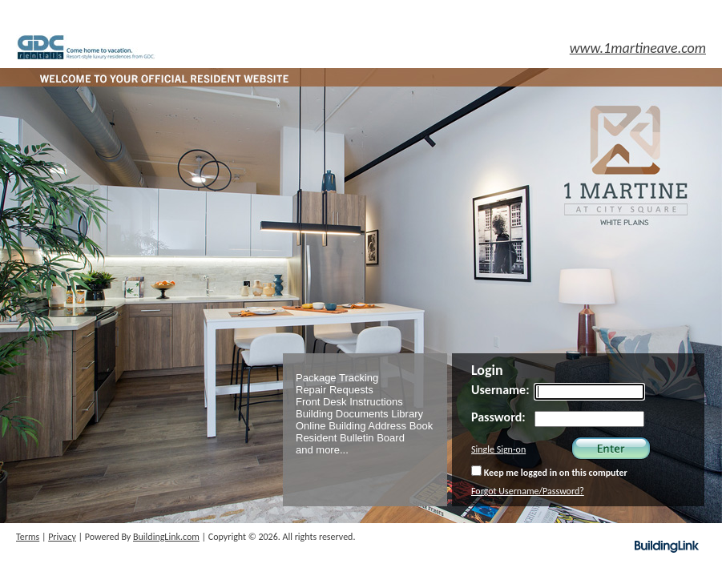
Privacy (62, 537)
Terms (28, 537)
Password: (498, 417)
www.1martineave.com (638, 48)
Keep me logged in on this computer (549, 472)
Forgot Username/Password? (528, 491)
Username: (500, 390)
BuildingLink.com (166, 537)
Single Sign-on (498, 449)
